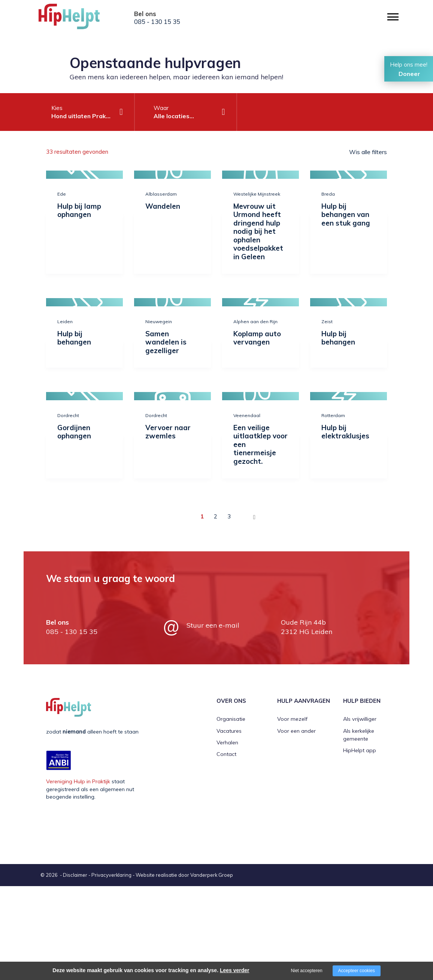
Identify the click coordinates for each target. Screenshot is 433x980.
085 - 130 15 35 (157, 22)
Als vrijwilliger (360, 719)
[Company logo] (76, 19)
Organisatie (231, 719)
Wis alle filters (368, 152)
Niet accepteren (307, 971)
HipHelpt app (360, 750)
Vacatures (229, 731)
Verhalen (227, 742)
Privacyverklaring (111, 875)
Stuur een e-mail (213, 625)
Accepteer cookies (357, 971)
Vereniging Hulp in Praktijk (78, 781)
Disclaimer (75, 875)
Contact (226, 754)
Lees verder (235, 970)
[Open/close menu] (393, 17)
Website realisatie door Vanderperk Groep (184, 875)
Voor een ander (296, 731)
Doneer (409, 74)
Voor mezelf (292, 719)
